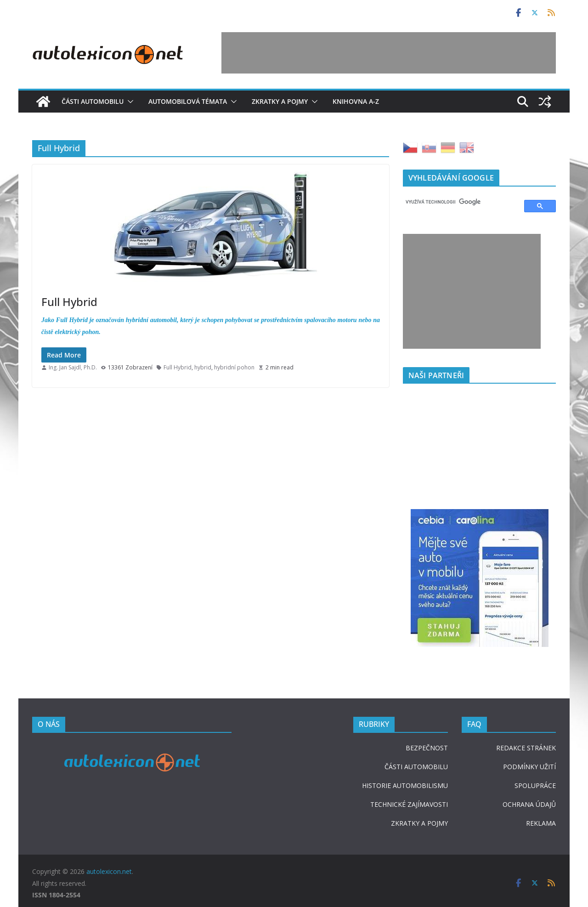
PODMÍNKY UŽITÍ (529, 767)
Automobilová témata (188, 101)
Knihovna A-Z (356, 101)
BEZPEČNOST (427, 748)
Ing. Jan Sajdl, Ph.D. (73, 367)
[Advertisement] (389, 53)
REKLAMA (541, 823)
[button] (129, 102)
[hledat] (459, 202)
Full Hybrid (69, 302)
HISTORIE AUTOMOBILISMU (405, 785)
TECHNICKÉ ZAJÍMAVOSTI (409, 804)
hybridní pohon (234, 367)
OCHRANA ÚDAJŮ (529, 804)
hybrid (203, 367)
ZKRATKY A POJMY (419, 823)
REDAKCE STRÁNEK (526, 748)
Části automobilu (93, 101)
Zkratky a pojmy (280, 101)
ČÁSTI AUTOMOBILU (416, 767)
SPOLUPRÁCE (535, 785)
